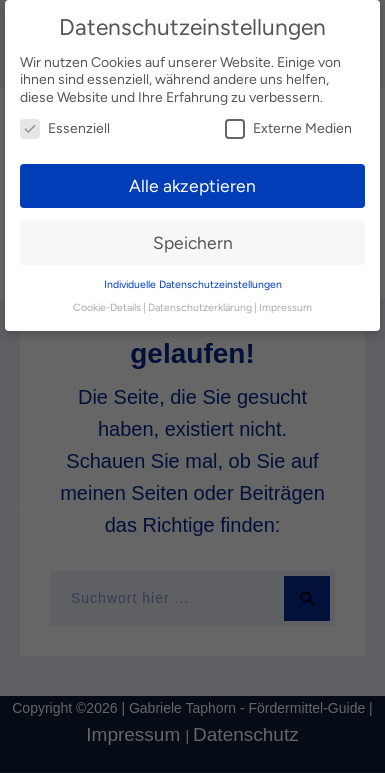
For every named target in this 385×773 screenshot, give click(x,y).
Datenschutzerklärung (200, 307)
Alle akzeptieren (192, 185)
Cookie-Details (107, 307)
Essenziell (65, 128)
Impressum (285, 307)
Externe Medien (288, 128)
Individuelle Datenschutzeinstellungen (193, 284)
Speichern (193, 242)
